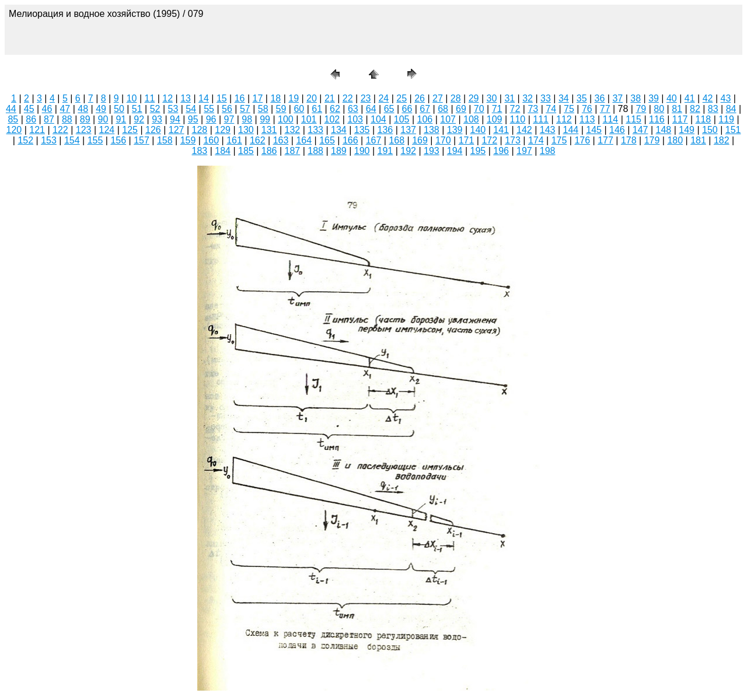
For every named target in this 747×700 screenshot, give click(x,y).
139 (455, 130)
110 (518, 119)
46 (47, 109)
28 (456, 98)
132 (293, 130)
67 (425, 109)
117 (680, 119)
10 (132, 98)
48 (83, 109)
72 (515, 109)
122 (60, 130)
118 (704, 119)
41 (690, 98)
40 (672, 98)
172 (489, 140)
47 (65, 109)
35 (582, 98)
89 (85, 119)
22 (348, 98)
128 (200, 130)
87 (49, 119)
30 (492, 98)
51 (137, 109)
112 (564, 119)
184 (223, 151)
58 (263, 109)
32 (528, 98)
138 (432, 130)
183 (200, 151)
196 (501, 151)
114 (611, 119)
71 (497, 109)
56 (227, 109)
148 (664, 130)
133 (315, 130)
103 (355, 119)
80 (659, 109)
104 (378, 119)
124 (107, 130)
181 (698, 140)
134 (339, 130)
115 (633, 119)
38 (636, 98)
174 (536, 140)
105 (402, 119)
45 (29, 109)
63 (353, 109)
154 (72, 140)
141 (501, 130)
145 (594, 130)
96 (211, 119)
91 (121, 119)
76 (587, 109)
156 (118, 140)
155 (95, 140)
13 (186, 98)
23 (366, 98)
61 (317, 109)
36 (600, 98)
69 (461, 109)
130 (246, 130)
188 (315, 151)
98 (247, 119)
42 (708, 98)
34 (564, 98)
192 (408, 151)
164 (304, 140)
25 (402, 98)
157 (142, 140)
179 (652, 140)
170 (443, 140)
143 (548, 130)
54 (191, 109)
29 (474, 98)
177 (605, 140)
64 (371, 109)
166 (350, 140)
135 (362, 130)
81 (677, 109)
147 (640, 130)
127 (177, 130)
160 (211, 140)
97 (229, 119)
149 (687, 130)
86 (31, 119)
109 (495, 119)
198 (548, 151)
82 (695, 109)
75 (569, 109)
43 (726, 98)
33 (546, 98)
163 (281, 140)
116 (657, 119)
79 (641, 109)
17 (258, 98)
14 (204, 98)
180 (675, 140)
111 (541, 119)
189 (339, 151)
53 (173, 109)
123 (84, 130)
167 (374, 140)
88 (67, 119)
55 (209, 109)
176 (582, 140)
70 (479, 109)
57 (245, 109)
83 (713, 109)
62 (335, 109)
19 (294, 98)
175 (559, 140)
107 (448, 119)
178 (629, 140)
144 (571, 130)
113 (587, 119)
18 (275, 98)
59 (281, 109)
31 (509, 98)
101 (309, 119)
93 (157, 119)
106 (425, 119)
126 (153, 130)
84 (731, 109)
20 (312, 98)
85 (13, 119)
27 (438, 98)
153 (49, 140)
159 (188, 140)
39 (654, 98)
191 (385, 151)
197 (524, 151)
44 (11, 109)
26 (420, 98)
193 (432, 151)
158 (165, 140)
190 (362, 151)
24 (383, 98)
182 (722, 140)
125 (130, 130)
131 (269, 130)
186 (269, 151)
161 (234, 140)
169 (420, 140)
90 (103, 119)
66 (407, 109)
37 (617, 98)
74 (551, 109)
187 (293, 151)
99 (265, 119)
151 (733, 130)
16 (240, 98)
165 (327, 140)
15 (222, 98)
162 (258, 140)
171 (467, 140)
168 (397, 140)
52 (155, 109)
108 (471, 119)
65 (389, 109)
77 (605, 109)
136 (385, 130)
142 (524, 130)
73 (533, 109)
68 (443, 109)
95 (193, 119)
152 (25, 140)
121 (37, 130)
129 (223, 130)
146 (617, 130)
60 (299, 109)
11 (150, 98)
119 (726, 119)
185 (246, 151)
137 (408, 130)
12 (167, 98)
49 (101, 109)
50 (119, 109)
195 (478, 151)
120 (14, 130)
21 (330, 98)
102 (332, 119)
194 (455, 151)
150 (710, 130)
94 (175, 119)
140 (478, 130)
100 (286, 119)
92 (139, 119)
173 (513, 140)
